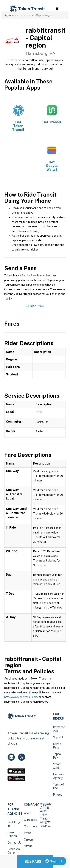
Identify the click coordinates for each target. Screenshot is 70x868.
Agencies (10, 15)
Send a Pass (29, 275)
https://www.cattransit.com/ (21, 697)
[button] (57, 9)
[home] (27, 9)
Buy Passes (35, 862)
